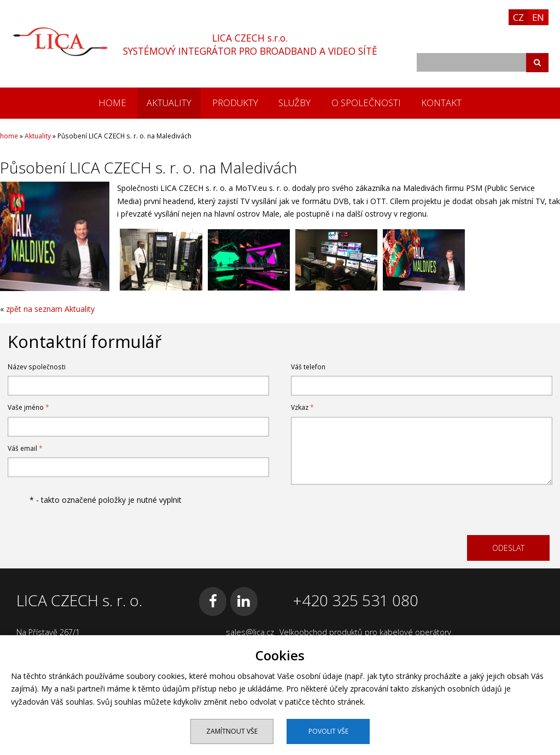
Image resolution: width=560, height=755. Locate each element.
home (112, 103)
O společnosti (366, 103)
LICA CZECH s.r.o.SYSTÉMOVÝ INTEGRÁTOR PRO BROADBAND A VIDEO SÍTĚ (250, 44)
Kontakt (441, 103)
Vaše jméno (28, 407)
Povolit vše (328, 731)
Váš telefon (308, 367)
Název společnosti (37, 367)
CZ (518, 17)
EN (538, 17)
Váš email (25, 448)
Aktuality (169, 103)
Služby (294, 103)
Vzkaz (302, 407)
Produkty (235, 103)
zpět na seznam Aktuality (50, 309)
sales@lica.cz (250, 632)
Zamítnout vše (232, 731)
